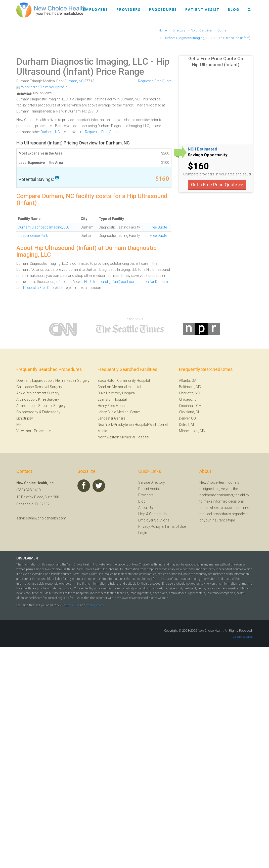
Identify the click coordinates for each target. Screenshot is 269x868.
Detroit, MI (187, 425)
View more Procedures (34, 431)
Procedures (163, 9)
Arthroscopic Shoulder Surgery (41, 406)
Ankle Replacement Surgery (38, 393)
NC (81, 81)
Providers (128, 9)
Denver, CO (187, 418)
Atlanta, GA (188, 381)
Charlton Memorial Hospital (119, 387)
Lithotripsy (25, 418)
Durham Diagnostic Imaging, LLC (82, 62)
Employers (96, 9)
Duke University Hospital (117, 393)
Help (142, 514)
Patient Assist (202, 9)
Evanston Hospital (112, 399)
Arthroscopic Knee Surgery (38, 399)
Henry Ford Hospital (113, 406)
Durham (71, 81)
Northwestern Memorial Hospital (123, 437)
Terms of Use (175, 526)
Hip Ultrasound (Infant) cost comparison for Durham (126, 282)
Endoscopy (51, 412)
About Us (146, 508)
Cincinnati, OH (190, 406)
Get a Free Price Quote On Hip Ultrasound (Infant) (216, 62)
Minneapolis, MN (192, 431)
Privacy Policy (149, 526)
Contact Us (158, 514)
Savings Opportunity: (208, 155)
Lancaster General (112, 418)
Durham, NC (50, 132)
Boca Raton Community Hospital (124, 381)
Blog (233, 9)
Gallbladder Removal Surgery (39, 387)
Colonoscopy (27, 412)
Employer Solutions (154, 520)
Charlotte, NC (189, 393)
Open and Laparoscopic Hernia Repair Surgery (53, 381)
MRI (19, 425)
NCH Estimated (203, 149)
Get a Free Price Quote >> (217, 185)
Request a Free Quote (155, 81)
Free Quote (158, 227)
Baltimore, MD (190, 387)
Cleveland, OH (190, 412)
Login (143, 533)
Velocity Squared (243, 637)
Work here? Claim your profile (42, 87)
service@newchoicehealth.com (41, 518)
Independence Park (33, 236)
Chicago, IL (188, 399)
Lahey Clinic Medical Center (119, 412)
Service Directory (152, 482)
